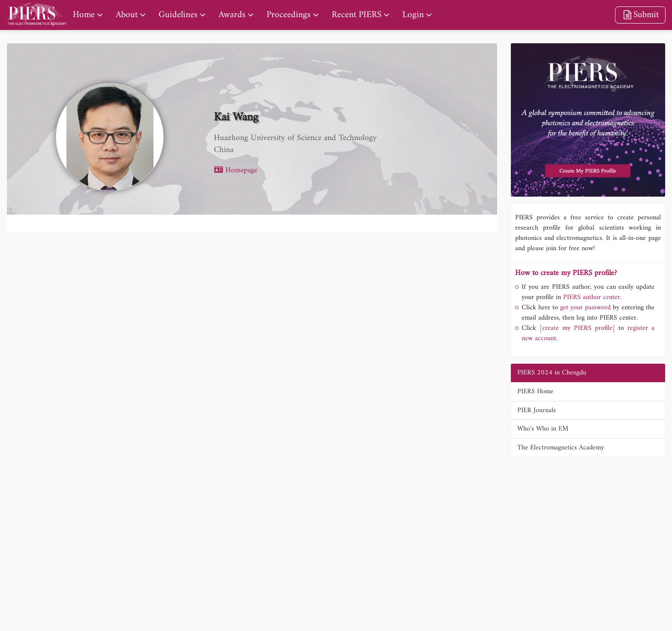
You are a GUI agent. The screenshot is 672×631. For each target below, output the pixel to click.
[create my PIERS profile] (577, 328)
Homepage (236, 170)
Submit (640, 15)
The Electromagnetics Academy (561, 448)
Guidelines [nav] (178, 15)
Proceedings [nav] (289, 15)
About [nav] (127, 15)
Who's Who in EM (543, 429)
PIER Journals (537, 410)
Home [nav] (84, 15)
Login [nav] (413, 15)
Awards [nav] (232, 15)
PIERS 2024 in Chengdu (552, 373)
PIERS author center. (592, 297)
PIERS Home (535, 392)
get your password (584, 308)
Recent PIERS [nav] (357, 15)
